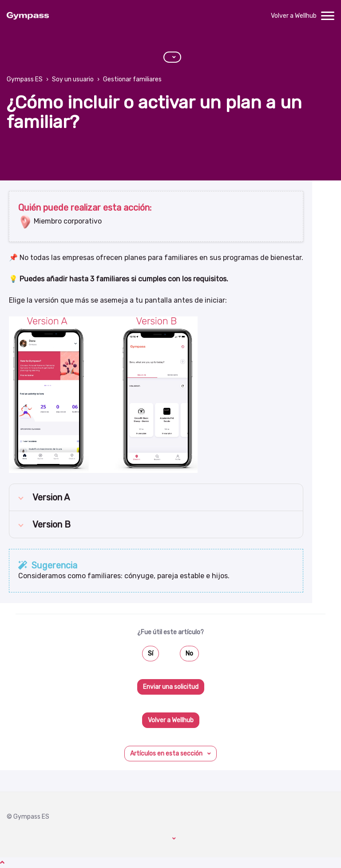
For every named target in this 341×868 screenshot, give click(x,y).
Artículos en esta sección (167, 754)
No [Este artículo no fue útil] (189, 654)
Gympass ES (25, 79)
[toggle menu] (328, 16)
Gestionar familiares (132, 79)
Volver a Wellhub (294, 16)
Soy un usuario (73, 79)
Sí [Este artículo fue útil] (151, 654)
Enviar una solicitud (171, 687)
